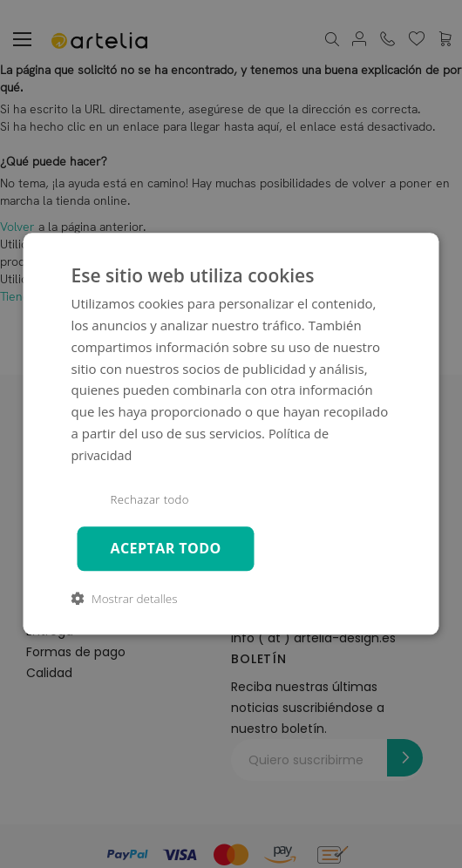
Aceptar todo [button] (167, 549)
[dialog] (231, 434)
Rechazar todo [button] (151, 500)
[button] (125, 600)
